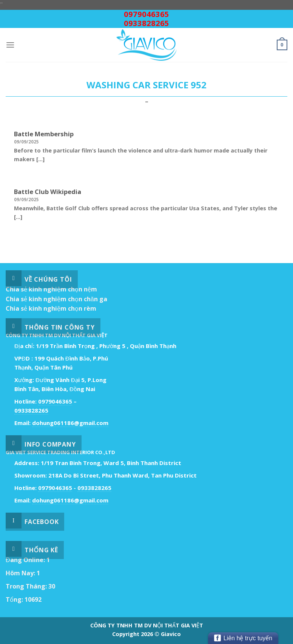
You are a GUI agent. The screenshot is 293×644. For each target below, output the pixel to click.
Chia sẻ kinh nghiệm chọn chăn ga (56, 299)
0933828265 (146, 23)
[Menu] (10, 45)
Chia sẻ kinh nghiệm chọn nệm (51, 289)
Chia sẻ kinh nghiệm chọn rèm (51, 308)
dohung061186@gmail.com (70, 423)
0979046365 (146, 14)
